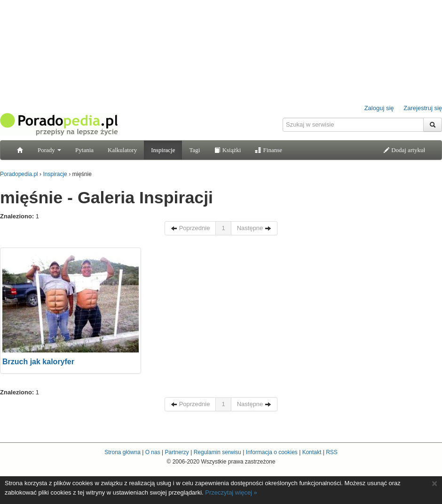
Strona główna (122, 452)
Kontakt (312, 452)
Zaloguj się (379, 108)
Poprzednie (190, 228)
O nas (153, 452)
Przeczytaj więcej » (231, 492)
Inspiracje (163, 150)
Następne (254, 228)
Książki (227, 150)
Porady (49, 150)
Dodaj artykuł (404, 150)
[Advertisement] (221, 306)
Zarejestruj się (423, 108)
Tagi (194, 150)
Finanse (268, 150)
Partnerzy (177, 452)
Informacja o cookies (272, 452)
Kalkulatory (122, 150)
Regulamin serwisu (217, 452)
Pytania (84, 150)
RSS (332, 452)
